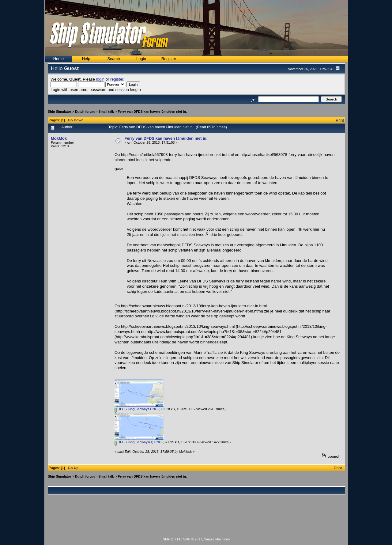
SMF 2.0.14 (172, 539)
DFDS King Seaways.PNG (136, 409)
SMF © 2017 (193, 539)
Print (340, 120)
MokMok (59, 138)
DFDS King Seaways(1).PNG (138, 442)
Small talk (106, 112)
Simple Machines (217, 539)
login (100, 79)
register (117, 79)
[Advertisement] (196, 519)
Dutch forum (85, 112)
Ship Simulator (59, 112)
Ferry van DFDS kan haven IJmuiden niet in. (152, 112)
